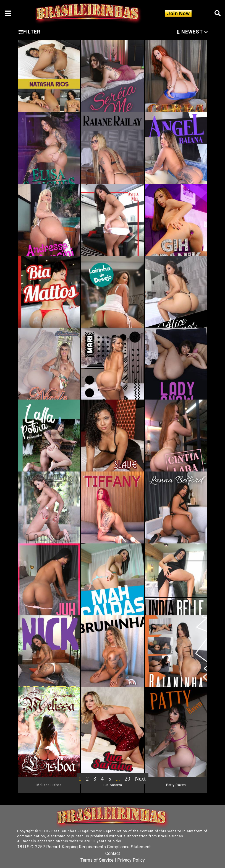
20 (127, 779)
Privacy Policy (131, 860)
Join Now (178, 13)
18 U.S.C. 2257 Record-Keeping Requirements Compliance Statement (84, 847)
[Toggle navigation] (8, 13)
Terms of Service (97, 860)
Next (140, 779)
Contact (113, 853)
